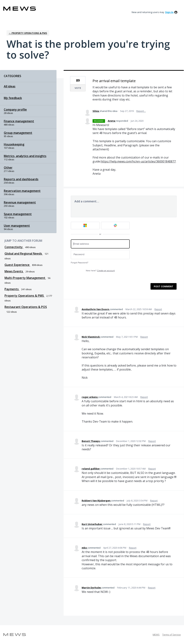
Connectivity (14, 247)
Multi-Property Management (25, 278)
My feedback (13, 98)
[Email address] (100, 244)
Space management (18, 214)
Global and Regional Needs (24, 254)
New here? (100, 271)
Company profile (15, 110)
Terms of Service (172, 635)
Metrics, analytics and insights (25, 156)
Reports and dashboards (21, 179)
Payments (12, 289)
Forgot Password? (80, 263)
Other (8, 168)
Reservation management (22, 191)
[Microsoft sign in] (85, 226)
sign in (169, 12)
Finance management (19, 121)
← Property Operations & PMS (28, 33)
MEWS (156, 635)
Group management (18, 133)
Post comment (164, 286)
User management (17, 226)
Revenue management (20, 202)
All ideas (10, 86)
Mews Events (14, 271)
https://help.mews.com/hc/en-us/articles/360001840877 (138, 161)
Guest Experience (17, 265)
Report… (141, 111)
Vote (78, 88)
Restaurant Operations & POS (26, 307)
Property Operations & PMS (25, 296)
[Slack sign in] (115, 226)
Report (158, 309)
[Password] (100, 255)
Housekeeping (14, 144)
